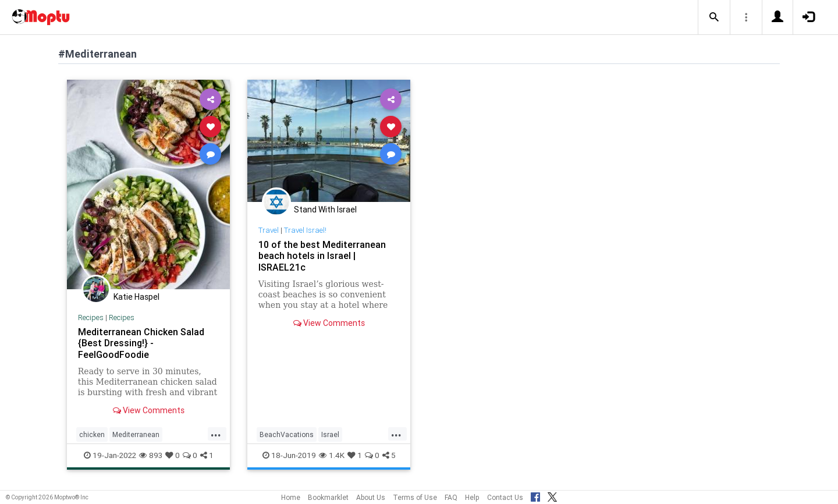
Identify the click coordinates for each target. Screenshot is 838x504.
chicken (92, 434)
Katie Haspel (136, 297)
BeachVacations (287, 434)
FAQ (451, 497)
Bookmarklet (328, 497)
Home (291, 497)
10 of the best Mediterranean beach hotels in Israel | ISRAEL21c (322, 255)
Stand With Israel (325, 210)
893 (151, 455)
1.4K (332, 455)
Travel (269, 230)
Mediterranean (136, 434)
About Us (371, 497)
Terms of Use (415, 497)
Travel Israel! (305, 230)
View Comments (149, 410)
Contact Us (505, 497)
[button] (714, 17)
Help (472, 497)
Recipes (91, 317)
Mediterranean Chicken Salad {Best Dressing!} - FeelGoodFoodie (141, 343)
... (216, 434)
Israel (330, 434)
